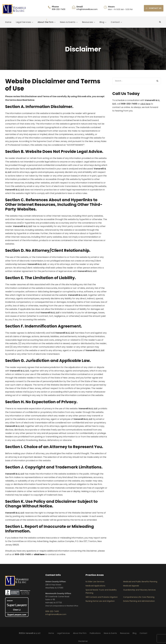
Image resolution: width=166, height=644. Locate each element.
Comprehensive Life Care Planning (139, 597)
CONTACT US (154, 8)
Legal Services (23, 22)
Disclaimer (83, 641)
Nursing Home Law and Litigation (100, 601)
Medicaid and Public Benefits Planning (140, 582)
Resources (88, 22)
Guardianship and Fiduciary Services (139, 590)
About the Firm (46, 22)
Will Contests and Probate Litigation (102, 597)
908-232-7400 (59, 9)
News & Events (68, 22)
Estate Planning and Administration (139, 601)
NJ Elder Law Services (95, 582)
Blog (102, 22)
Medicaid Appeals (131, 586)
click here (145, 104)
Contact (115, 22)
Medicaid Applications (95, 586)
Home (8, 22)
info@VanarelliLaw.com (87, 9)
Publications (95, 633)
